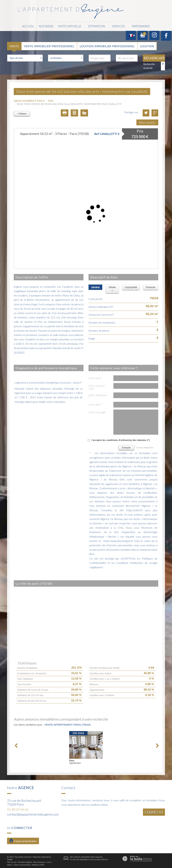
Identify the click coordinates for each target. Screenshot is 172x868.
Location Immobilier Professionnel (107, 45)
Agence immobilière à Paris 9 (29, 100)
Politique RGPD (38, 864)
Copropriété (131, 287)
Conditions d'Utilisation (130, 562)
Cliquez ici (154, 811)
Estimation (94, 26)
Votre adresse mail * (97, 387)
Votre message (97, 412)
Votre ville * (95, 404)
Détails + (112, 288)
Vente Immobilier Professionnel (49, 45)
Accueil (33, 26)
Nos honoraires (39, 861)
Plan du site (12, 861)
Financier (151, 287)
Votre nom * (95, 377)
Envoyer (126, 447)
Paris (51, 100)
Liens (49, 861)
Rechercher (154, 57)
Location (147, 45)
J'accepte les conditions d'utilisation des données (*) (121, 439)
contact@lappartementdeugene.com (33, 814)
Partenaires (136, 26)
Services (115, 26)
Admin (10, 864)
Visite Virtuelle (69, 26)
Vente (14, 45)
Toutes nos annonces (22, 864)
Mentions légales (25, 861)
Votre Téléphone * (98, 396)
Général (95, 287)
